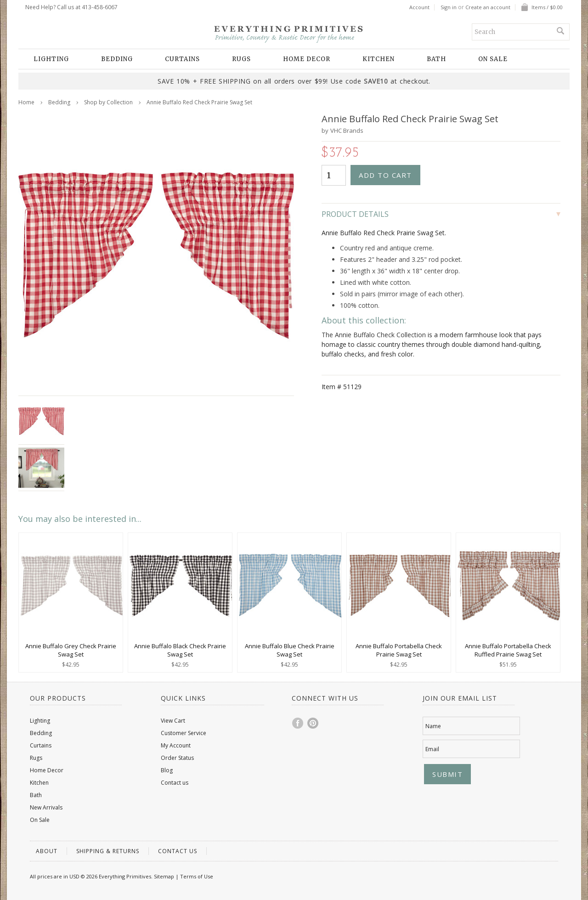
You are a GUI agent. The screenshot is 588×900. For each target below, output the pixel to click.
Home (26, 102)
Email (432, 749)
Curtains (182, 59)
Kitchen (379, 59)
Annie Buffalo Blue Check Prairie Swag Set (290, 650)
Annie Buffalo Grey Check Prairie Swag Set (71, 650)
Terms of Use (197, 876)
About (47, 851)
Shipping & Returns (108, 851)
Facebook (298, 723)
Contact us (175, 783)
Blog (167, 770)
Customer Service (184, 733)
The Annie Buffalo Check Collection (374, 335)
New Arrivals (46, 807)
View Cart (173, 721)
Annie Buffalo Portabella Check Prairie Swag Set (399, 650)
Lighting (51, 59)
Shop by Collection (108, 102)
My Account (176, 745)
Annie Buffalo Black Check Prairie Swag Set (180, 650)
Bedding (117, 59)
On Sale (493, 59)
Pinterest (313, 723)
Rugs (241, 59)
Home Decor (307, 59)
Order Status (177, 758)
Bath (436, 59)
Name (433, 726)
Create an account (488, 7)
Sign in (449, 7)
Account (419, 7)
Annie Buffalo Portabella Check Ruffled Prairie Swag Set (508, 650)
